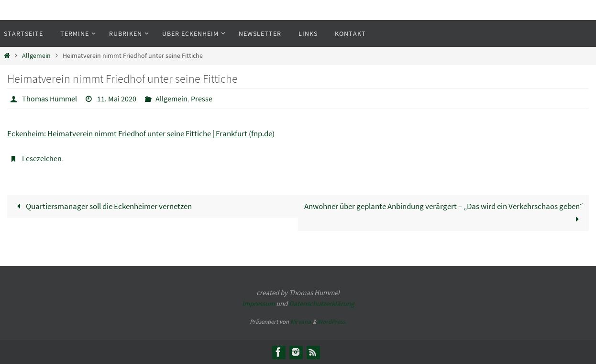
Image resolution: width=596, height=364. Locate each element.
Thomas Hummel (50, 99)
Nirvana (301, 322)
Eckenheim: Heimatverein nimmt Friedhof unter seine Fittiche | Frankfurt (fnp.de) (141, 133)
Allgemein (36, 56)
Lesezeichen (42, 158)
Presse (202, 99)
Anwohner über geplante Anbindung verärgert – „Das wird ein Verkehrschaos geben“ (444, 213)
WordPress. (332, 322)
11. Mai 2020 (117, 99)
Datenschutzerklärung (322, 303)
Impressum (258, 303)
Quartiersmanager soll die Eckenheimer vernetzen (102, 206)
